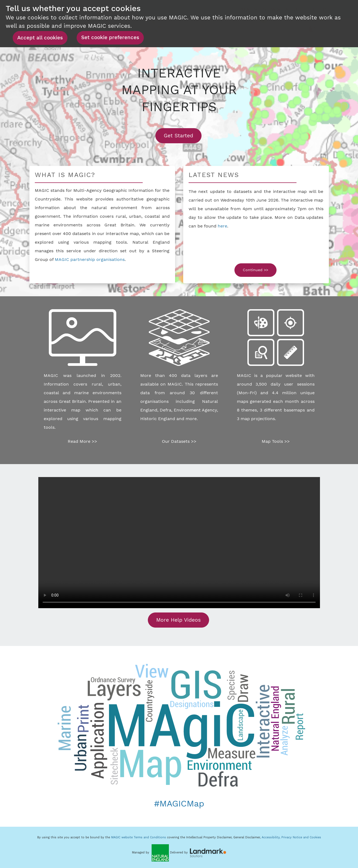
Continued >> (255, 270)
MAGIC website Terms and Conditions (139, 837)
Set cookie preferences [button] (110, 38)
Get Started (183, 135)
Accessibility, (272, 837)
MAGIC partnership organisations (90, 259)
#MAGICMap (179, 804)
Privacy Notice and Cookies (301, 837)
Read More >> (82, 441)
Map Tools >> (276, 441)
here (222, 226)
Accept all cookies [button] (40, 38)
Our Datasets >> (179, 441)
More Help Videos (178, 620)
